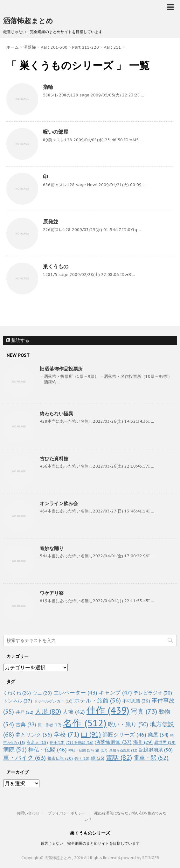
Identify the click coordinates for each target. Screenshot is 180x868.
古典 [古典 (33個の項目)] (26, 724)
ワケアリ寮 (52, 593)
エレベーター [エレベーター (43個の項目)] (75, 693)
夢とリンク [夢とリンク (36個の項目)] (34, 735)
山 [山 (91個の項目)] (91, 734)
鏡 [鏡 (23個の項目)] (98, 758)
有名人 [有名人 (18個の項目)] (37, 742)
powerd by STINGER (140, 858)
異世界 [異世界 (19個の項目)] (165, 742)
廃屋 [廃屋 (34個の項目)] (158, 735)
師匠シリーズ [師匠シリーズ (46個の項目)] (124, 734)
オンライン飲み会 (59, 503)
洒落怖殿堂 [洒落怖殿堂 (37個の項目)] (113, 742)
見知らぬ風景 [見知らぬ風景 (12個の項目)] (123, 750)
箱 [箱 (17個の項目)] (101, 750)
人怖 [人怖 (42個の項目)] (74, 712)
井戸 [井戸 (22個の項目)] (24, 712)
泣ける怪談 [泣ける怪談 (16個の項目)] (80, 742)
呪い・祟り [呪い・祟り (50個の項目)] (128, 724)
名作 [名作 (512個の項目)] (85, 723)
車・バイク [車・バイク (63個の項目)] (24, 758)
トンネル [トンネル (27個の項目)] (18, 701)
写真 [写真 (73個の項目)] (144, 711)
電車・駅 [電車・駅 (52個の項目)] (151, 758)
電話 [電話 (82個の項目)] (119, 758)
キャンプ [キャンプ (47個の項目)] (115, 692)
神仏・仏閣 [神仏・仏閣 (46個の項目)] (48, 749)
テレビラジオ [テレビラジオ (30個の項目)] (153, 693)
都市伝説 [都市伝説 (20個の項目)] (60, 758)
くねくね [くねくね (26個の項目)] (17, 693)
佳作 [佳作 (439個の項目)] (108, 710)
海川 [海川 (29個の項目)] (143, 742)
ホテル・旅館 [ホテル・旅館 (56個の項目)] (97, 700)
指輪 (48, 87)
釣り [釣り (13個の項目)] (82, 759)
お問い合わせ (28, 813)
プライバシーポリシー (67, 813)
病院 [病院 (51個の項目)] (15, 749)
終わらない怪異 (56, 414)
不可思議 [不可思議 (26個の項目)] (136, 701)
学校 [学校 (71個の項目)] (66, 734)
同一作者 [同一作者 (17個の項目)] (50, 725)
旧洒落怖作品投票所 (61, 369)
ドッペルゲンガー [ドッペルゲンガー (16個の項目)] (53, 701)
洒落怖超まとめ (28, 21)
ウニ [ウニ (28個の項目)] (42, 693)
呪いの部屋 (56, 132)
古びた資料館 (54, 459)
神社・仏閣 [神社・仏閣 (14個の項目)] (81, 750)
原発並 (51, 222)
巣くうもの (56, 266)
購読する (18, 340)
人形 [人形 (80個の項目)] (48, 711)
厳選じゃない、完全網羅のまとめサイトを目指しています (90, 843)
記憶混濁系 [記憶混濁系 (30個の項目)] (156, 750)
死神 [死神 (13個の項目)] (57, 743)
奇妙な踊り (52, 548)
